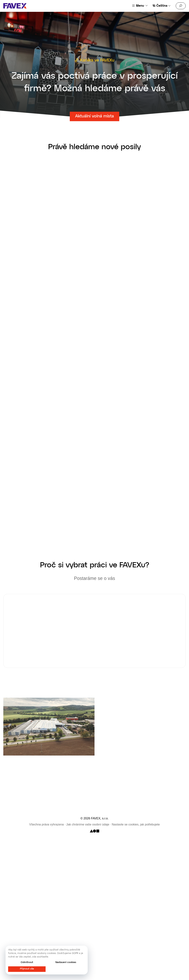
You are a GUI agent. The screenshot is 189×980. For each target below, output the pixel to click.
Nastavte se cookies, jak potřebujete (136, 824)
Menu (140, 6)
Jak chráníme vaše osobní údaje (88, 824)
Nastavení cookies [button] (66, 962)
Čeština (162, 6)
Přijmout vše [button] (27, 969)
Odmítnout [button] (27, 962)
